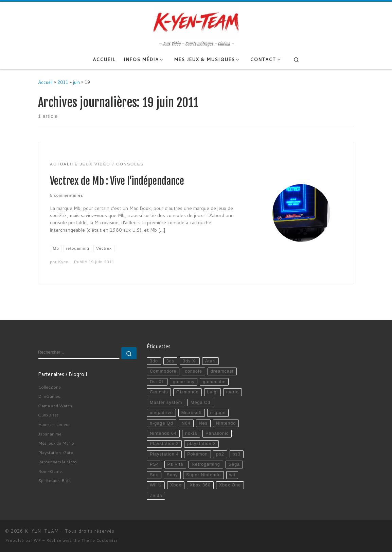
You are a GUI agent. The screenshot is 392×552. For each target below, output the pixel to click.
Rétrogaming (206, 464)
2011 (63, 82)
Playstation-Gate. (56, 452)
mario (233, 392)
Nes (203, 423)
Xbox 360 (200, 485)
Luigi (213, 392)
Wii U (156, 485)
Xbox (176, 485)
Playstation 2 (164, 444)
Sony (172, 475)
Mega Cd (200, 403)
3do (154, 361)
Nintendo (226, 423)
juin (76, 82)
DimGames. (50, 396)
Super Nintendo (203, 475)
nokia (191, 433)
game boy (184, 382)
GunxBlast (48, 415)
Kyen (63, 262)
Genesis (159, 392)
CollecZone (49, 387)
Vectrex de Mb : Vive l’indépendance (117, 181)
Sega (234, 464)
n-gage (218, 413)
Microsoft (192, 413)
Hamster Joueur (54, 424)
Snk (154, 475)
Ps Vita (175, 464)
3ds (170, 361)
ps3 (237, 454)
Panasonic (217, 433)
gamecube (214, 382)
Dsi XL (157, 382)
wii (232, 475)
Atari (210, 361)
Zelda (156, 496)
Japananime (50, 434)
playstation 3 (201, 444)
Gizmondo (188, 392)
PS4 (154, 464)
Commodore (163, 371)
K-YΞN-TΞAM (42, 531)
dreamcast (222, 371)
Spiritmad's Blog (54, 480)
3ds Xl (190, 361)
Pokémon (197, 454)
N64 (186, 423)
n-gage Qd (162, 423)
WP (37, 540)
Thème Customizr (100, 540)
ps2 (220, 454)
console (193, 371)
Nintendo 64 (163, 433)
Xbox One (230, 485)
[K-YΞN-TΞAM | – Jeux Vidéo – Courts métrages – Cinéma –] (196, 21)
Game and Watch (55, 406)
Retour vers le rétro (57, 462)
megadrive (161, 413)
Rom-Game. (50, 471)
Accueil (45, 82)
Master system (166, 403)
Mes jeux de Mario (56, 443)
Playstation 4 (164, 454)
